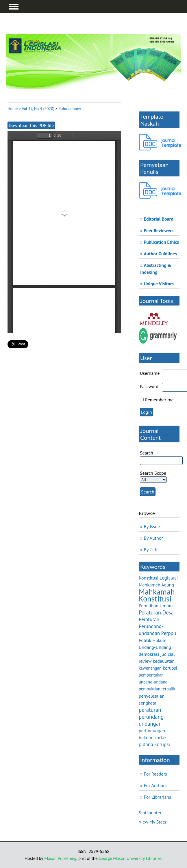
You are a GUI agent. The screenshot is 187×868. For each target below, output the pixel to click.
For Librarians (158, 797)
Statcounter (150, 813)
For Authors (155, 785)
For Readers (155, 774)
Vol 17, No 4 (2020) (38, 109)
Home (13, 109)
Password (149, 386)
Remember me (159, 400)
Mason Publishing (60, 858)
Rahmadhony (70, 109)
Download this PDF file (31, 125)
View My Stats (152, 822)
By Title (151, 550)
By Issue (152, 526)
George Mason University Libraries (130, 858)
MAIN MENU (14, 7)
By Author (153, 538)
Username (150, 373)
